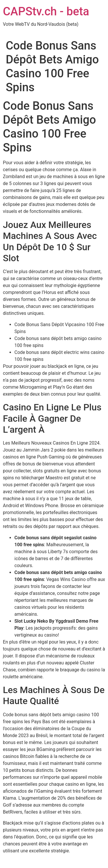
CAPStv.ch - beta (46, 11)
